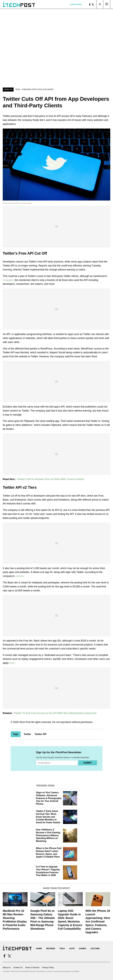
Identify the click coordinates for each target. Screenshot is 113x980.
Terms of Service (32, 967)
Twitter (27, 734)
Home (39, 948)
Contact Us (18, 967)
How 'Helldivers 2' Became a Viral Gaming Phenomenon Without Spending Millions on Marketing (48, 835)
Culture (95, 948)
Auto (72, 948)
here (12, 663)
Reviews (51, 948)
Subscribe (76, 4)
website (19, 576)
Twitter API (40, 734)
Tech (18, 89)
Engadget (8, 280)
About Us (7, 967)
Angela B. (8, 89)
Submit (88, 763)
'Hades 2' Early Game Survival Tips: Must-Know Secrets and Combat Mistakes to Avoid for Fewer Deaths (48, 817)
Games (83, 948)
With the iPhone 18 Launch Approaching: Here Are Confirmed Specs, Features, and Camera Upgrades (98, 922)
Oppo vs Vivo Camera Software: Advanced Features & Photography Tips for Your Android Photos (49, 798)
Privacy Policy (48, 967)
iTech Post (25, 722)
